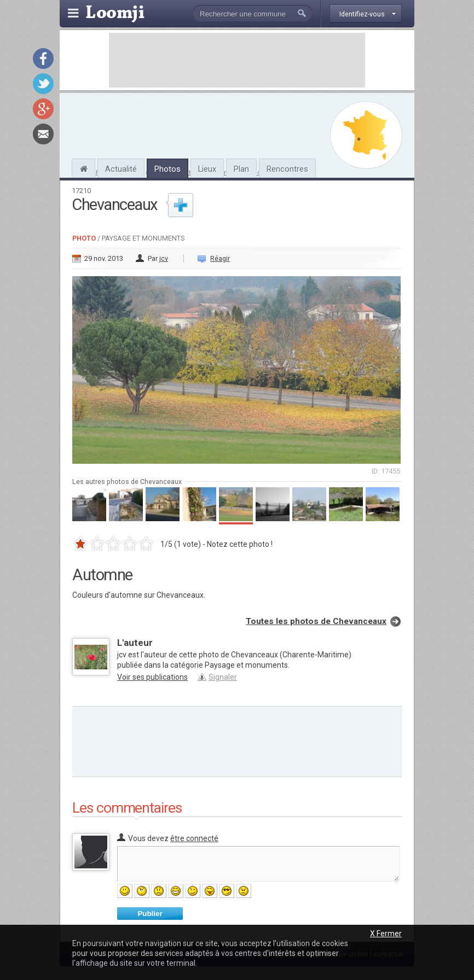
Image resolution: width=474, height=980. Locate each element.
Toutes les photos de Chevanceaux (316, 621)
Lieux (207, 169)
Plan (241, 169)
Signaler (223, 677)
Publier (150, 914)
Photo (84, 238)
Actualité (121, 169)
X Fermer (386, 934)
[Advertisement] (237, 60)
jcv (164, 258)
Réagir (220, 258)
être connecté (194, 838)
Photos (167, 169)
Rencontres (287, 169)
